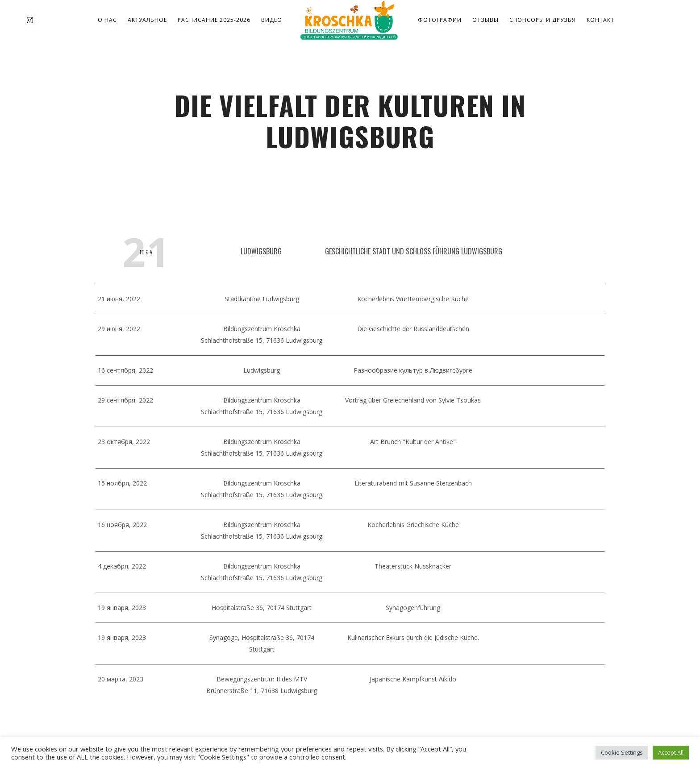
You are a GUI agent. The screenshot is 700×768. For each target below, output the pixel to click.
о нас (107, 20)
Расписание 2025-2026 (214, 20)
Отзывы (485, 20)
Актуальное (147, 20)
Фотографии (440, 20)
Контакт (600, 20)
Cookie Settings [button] (622, 752)
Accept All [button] (671, 752)
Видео (272, 20)
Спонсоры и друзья (543, 20)
